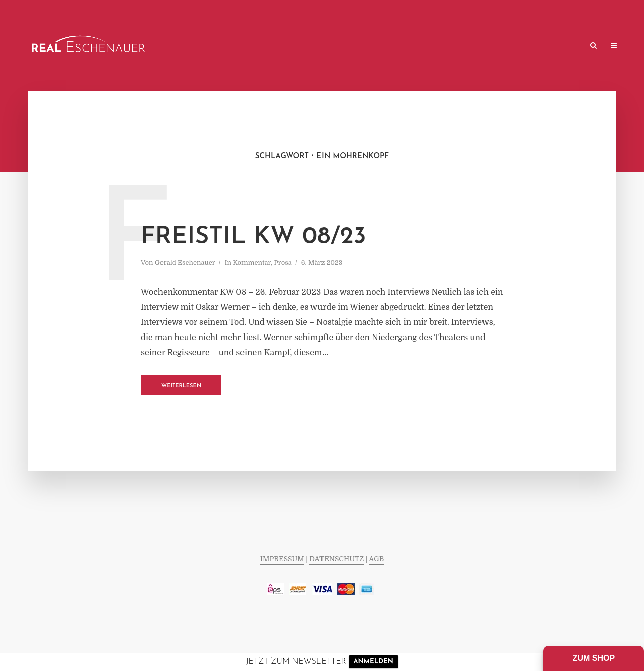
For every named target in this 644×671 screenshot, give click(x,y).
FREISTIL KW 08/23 (254, 237)
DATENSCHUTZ (337, 559)
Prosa (283, 262)
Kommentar (252, 262)
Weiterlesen (181, 386)
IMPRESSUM (282, 559)
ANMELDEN (374, 662)
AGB (376, 559)
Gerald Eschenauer (185, 262)
